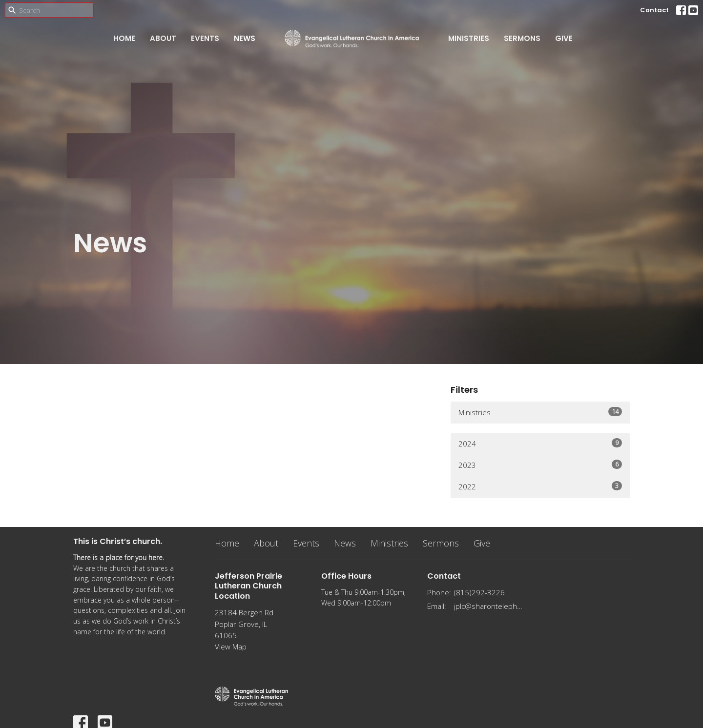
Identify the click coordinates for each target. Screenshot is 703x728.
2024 (540, 443)
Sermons (522, 38)
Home (124, 38)
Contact (654, 10)
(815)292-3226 (479, 592)
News (245, 38)
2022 (540, 486)
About (163, 38)
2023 (540, 465)
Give (564, 38)
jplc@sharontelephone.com (489, 606)
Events (205, 38)
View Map (231, 647)
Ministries (469, 38)
